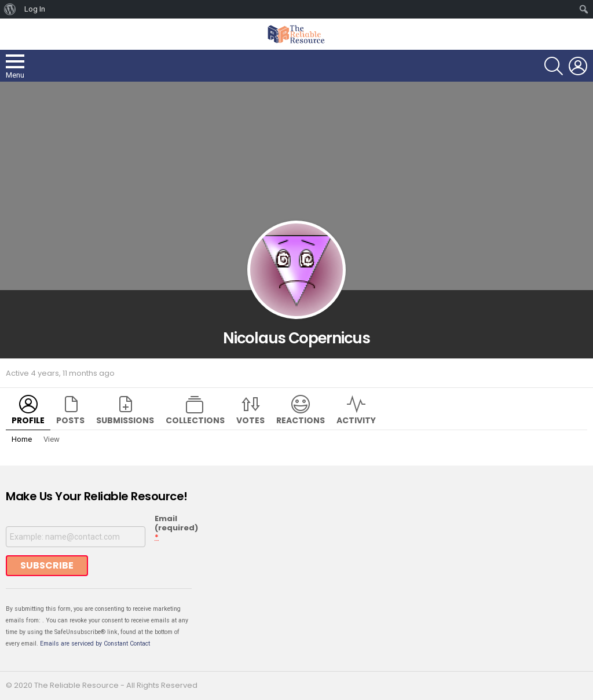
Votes (250, 420)
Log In (35, 9)
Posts (70, 420)
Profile (28, 420)
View (52, 439)
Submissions (125, 420)
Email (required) (176, 528)
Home (22, 439)
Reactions (301, 420)
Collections (195, 420)
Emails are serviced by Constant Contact (95, 644)
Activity (356, 420)
